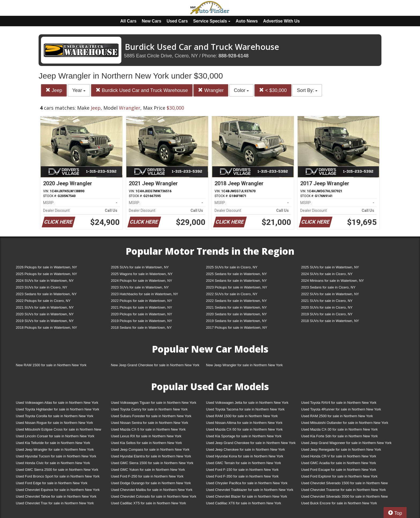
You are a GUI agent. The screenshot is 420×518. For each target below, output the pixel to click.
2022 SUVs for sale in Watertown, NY (330, 294)
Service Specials (212, 21)
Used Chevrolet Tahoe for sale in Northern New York (56, 496)
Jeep (54, 90)
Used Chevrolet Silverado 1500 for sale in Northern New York (344, 484)
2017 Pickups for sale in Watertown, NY (237, 328)
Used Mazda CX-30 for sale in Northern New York (339, 429)
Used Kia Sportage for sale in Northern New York (244, 436)
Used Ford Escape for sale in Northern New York (339, 470)
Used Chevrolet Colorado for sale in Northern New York (154, 496)
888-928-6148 (234, 56)
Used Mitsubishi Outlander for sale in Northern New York (345, 423)
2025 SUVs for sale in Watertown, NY (330, 267)
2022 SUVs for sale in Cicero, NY (232, 294)
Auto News (247, 21)
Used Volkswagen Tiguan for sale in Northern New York (154, 403)
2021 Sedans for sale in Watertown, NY (236, 307)
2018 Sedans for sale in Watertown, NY (141, 328)
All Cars (128, 21)
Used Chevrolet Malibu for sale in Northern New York (152, 490)
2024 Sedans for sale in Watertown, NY (236, 281)
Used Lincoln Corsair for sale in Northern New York (55, 436)
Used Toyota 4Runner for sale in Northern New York (341, 409)
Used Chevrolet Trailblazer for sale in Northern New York (250, 490)
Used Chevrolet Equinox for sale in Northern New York (58, 490)
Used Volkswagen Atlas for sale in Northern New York (57, 403)
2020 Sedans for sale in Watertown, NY (236, 314)
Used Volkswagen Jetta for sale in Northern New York (247, 403)
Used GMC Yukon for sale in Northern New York (148, 470)
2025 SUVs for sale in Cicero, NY (232, 267)
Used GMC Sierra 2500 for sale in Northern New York (57, 470)
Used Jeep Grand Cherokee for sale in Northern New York (251, 443)
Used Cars (177, 21)
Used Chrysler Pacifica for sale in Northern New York (247, 483)
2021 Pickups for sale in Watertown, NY (142, 307)
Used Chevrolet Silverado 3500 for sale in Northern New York (344, 497)
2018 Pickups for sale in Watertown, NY (46, 328)
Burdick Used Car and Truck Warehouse (142, 90)
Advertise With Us (281, 21)
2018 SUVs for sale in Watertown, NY (330, 321)
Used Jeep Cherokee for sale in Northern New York (245, 449)
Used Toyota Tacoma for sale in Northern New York (245, 409)
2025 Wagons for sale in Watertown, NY (142, 274)
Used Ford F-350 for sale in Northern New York (242, 476)
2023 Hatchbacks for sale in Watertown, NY (145, 294)
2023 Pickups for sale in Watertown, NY (237, 287)
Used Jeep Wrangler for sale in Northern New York (55, 449)
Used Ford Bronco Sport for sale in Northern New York (58, 476)
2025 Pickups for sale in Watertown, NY (46, 274)
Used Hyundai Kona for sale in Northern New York (245, 456)
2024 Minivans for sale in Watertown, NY (332, 281)
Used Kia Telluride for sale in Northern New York (53, 443)
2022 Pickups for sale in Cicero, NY (43, 301)
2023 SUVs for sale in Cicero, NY (42, 287)
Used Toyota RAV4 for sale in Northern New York (339, 403)
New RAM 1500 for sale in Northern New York (51, 365)
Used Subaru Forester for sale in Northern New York (151, 416)
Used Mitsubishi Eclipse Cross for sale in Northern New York (59, 430)
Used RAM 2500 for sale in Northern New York (337, 416)
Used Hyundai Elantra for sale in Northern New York (151, 456)
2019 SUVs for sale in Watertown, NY (45, 321)
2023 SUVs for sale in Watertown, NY (140, 287)
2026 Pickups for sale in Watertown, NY (46, 267)
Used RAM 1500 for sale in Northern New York (242, 416)
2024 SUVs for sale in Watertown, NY (45, 281)
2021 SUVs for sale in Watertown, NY (45, 307)
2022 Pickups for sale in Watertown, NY (142, 301)
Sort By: (307, 90)
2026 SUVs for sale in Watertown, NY (140, 267)
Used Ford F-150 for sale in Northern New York (242, 470)
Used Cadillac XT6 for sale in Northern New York (243, 503)
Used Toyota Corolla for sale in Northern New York (55, 416)
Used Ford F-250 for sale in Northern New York (147, 476)
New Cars (151, 21)
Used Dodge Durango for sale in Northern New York (151, 483)
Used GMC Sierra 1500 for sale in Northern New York (152, 463)
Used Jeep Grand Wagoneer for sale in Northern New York (346, 443)
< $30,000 (273, 90)
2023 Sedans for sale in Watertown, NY (46, 294)
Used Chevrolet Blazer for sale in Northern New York (247, 496)
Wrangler (211, 90)
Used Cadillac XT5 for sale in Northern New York (148, 503)
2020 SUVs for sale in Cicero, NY (327, 307)
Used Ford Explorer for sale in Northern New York (339, 476)
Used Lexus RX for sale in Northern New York (146, 436)
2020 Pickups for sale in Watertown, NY (142, 314)
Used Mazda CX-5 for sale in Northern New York (148, 429)
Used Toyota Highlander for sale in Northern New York (57, 409)
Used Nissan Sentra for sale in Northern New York (149, 423)
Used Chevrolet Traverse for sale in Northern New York (343, 490)
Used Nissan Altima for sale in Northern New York (244, 423)
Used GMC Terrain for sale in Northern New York (243, 463)
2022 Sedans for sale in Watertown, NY (236, 301)
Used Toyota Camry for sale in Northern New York (149, 409)
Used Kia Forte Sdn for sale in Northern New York (339, 436)
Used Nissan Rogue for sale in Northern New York (54, 423)
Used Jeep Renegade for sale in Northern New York (341, 449)
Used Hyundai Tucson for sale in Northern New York (56, 456)
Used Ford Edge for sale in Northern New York (52, 483)
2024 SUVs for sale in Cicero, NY (327, 274)
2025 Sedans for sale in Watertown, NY (236, 274)
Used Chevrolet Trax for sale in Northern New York (55, 503)
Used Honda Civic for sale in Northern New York (53, 463)
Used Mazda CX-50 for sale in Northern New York (244, 429)
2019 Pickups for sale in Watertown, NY (142, 321)
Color (241, 90)
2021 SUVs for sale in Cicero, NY (327, 301)
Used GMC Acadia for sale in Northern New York (339, 463)
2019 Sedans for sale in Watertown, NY (236, 321)
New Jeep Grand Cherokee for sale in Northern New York (155, 365)
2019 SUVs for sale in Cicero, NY (327, 314)
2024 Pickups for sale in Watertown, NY (142, 281)
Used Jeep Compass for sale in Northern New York (150, 449)
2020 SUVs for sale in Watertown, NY (45, 314)
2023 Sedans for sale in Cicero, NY (328, 287)
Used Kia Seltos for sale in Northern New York (146, 443)
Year (79, 90)
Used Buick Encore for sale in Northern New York (339, 503)
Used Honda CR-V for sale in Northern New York (339, 456)
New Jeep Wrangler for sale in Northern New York (244, 365)
